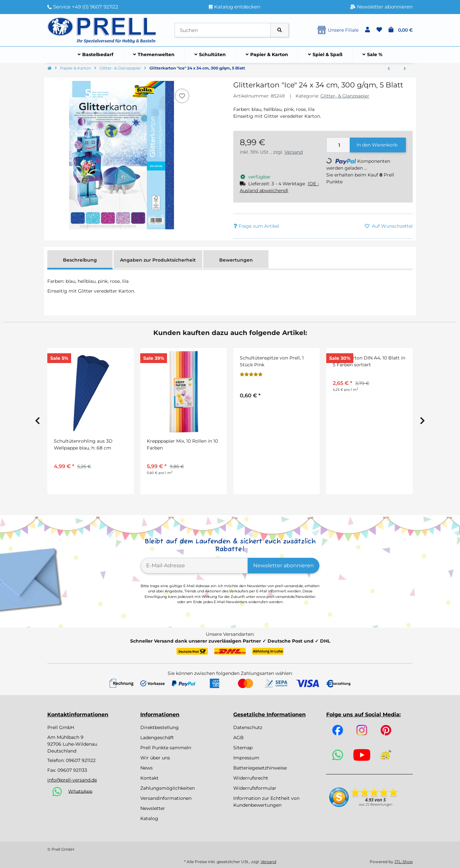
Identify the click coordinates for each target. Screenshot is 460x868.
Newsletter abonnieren (284, 565)
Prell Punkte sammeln (166, 748)
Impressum (246, 758)
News (146, 768)
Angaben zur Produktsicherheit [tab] (158, 260)
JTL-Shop (404, 862)
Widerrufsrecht (251, 778)
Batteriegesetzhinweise (260, 768)
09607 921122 (81, 760)
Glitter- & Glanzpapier (345, 96)
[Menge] (338, 145)
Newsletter (153, 808)
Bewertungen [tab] (236, 260)
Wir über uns (155, 758)
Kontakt (149, 778)
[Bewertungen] (251, 374)
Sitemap (243, 748)
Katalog (149, 818)
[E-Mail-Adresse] (194, 566)
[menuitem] (96, 55)
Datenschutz (248, 727)
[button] (368, 30)
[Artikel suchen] (280, 30)
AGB (238, 738)
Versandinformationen (166, 798)
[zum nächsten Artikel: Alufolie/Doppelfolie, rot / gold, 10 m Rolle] (405, 69)
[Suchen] (223, 30)
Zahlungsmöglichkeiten (168, 788)
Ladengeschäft (157, 738)
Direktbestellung (160, 727)
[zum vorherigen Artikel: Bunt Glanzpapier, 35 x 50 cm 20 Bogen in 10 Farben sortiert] (389, 69)
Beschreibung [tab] (80, 260)
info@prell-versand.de (72, 780)
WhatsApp (80, 791)
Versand (294, 152)
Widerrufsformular (255, 788)
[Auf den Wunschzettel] (182, 96)
